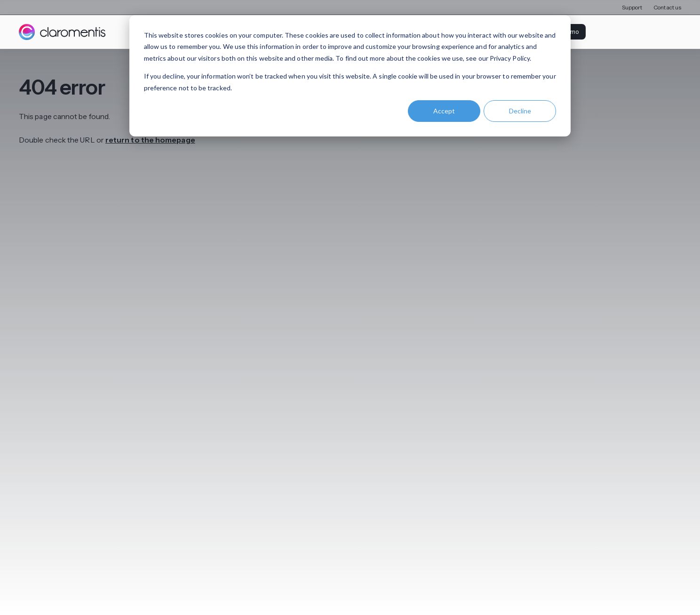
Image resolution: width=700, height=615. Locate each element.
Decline (520, 111)
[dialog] (350, 76)
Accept (444, 111)
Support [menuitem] (632, 7)
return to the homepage (150, 140)
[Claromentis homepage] (62, 32)
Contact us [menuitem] (667, 7)
